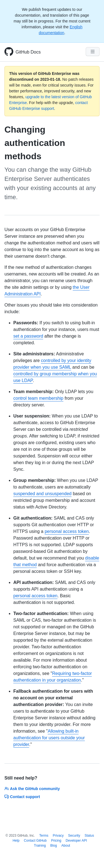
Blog (54, 846)
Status (89, 836)
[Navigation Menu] (93, 52)
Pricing (56, 841)
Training (40, 846)
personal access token (67, 531)
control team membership (38, 398)
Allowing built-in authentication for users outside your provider (49, 738)
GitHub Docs (28, 52)
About (66, 846)
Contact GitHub (35, 841)
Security (74, 836)
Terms (44, 836)
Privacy (58, 836)
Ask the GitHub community (32, 789)
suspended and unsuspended (42, 494)
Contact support (22, 797)
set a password (28, 336)
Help (16, 841)
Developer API (76, 841)
